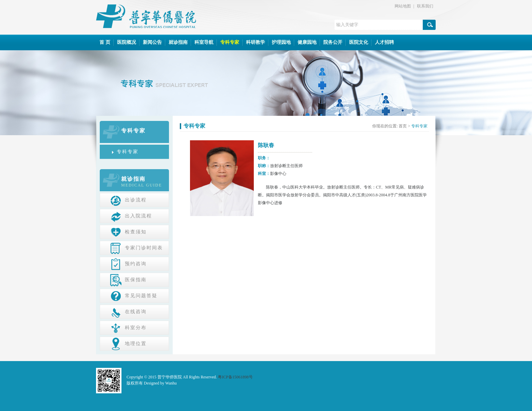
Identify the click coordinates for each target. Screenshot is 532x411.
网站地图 (403, 6)
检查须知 (128, 232)
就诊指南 (178, 42)
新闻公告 (152, 42)
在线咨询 (128, 311)
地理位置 (128, 343)
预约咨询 (128, 264)
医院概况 (127, 42)
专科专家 (230, 42)
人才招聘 (384, 42)
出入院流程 (131, 216)
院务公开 (333, 42)
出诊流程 (128, 200)
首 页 (105, 42)
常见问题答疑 (134, 296)
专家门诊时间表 (136, 248)
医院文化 (359, 42)
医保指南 (128, 280)
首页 (403, 126)
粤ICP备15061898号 (235, 377)
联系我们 (425, 6)
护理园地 (281, 42)
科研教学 (255, 42)
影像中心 (278, 174)
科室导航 (204, 42)
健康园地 (307, 42)
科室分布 (128, 327)
